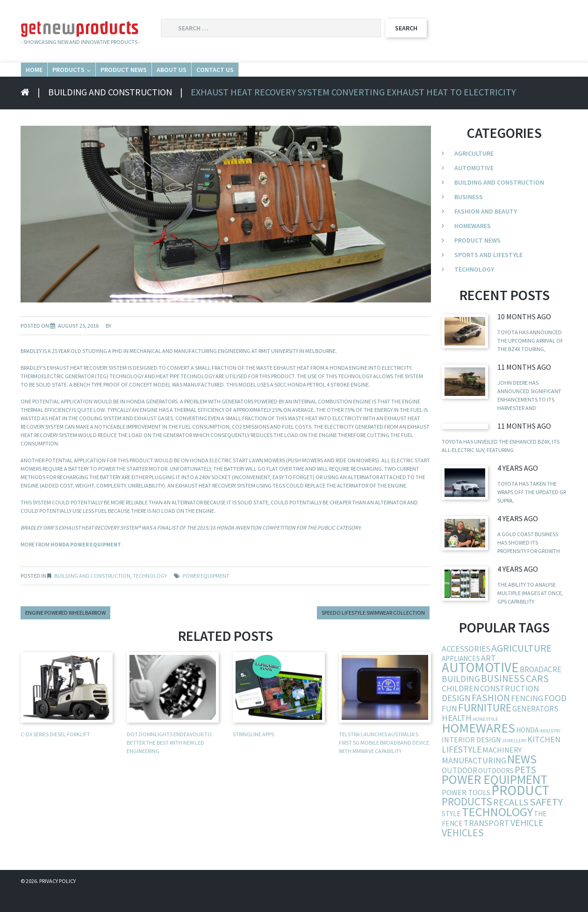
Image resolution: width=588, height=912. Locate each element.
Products (114, 79)
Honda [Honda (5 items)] (527, 750)
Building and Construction (112, 111)
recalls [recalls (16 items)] (511, 822)
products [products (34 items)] (467, 821)
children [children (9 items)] (460, 708)
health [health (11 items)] (457, 737)
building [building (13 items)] (461, 698)
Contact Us (360, 79)
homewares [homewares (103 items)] (478, 747)
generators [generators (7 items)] (535, 728)
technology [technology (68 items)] (497, 831)
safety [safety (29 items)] (546, 821)
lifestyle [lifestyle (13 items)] (462, 769)
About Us (285, 79)
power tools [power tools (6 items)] (466, 812)
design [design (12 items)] (456, 718)
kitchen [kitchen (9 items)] (544, 759)
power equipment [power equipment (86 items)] (495, 799)
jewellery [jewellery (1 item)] (514, 760)
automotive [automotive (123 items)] (480, 687)
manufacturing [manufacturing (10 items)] (474, 780)
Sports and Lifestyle (488, 274)
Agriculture (474, 173)
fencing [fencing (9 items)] (527, 718)
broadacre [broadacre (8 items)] (541, 689)
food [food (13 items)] (555, 718)
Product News (202, 79)
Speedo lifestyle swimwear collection (373, 632)
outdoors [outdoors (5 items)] (496, 790)
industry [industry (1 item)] (550, 750)
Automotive (474, 187)
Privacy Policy (57, 901)
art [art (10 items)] (488, 678)
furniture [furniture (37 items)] (485, 727)
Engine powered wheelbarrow (65, 632)
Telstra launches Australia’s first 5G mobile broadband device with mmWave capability (384, 762)
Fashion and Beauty (486, 231)
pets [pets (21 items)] (525, 789)
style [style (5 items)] (451, 833)
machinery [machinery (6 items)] (502, 769)
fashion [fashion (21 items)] (491, 717)
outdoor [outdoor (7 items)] (459, 790)
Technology (150, 595)
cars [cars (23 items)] (537, 698)
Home (47, 79)
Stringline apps (253, 754)
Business (469, 216)
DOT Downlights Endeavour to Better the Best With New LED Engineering (169, 762)
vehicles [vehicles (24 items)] (463, 852)
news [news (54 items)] (522, 779)
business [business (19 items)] (503, 698)
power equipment (206, 595)
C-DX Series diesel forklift (55, 754)
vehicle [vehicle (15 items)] (527, 842)
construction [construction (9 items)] (509, 708)
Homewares (473, 245)
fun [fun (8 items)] (449, 728)
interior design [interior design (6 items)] (471, 759)
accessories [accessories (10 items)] (466, 668)
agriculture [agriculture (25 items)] (522, 668)
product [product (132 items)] (520, 810)
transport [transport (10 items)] (487, 843)
